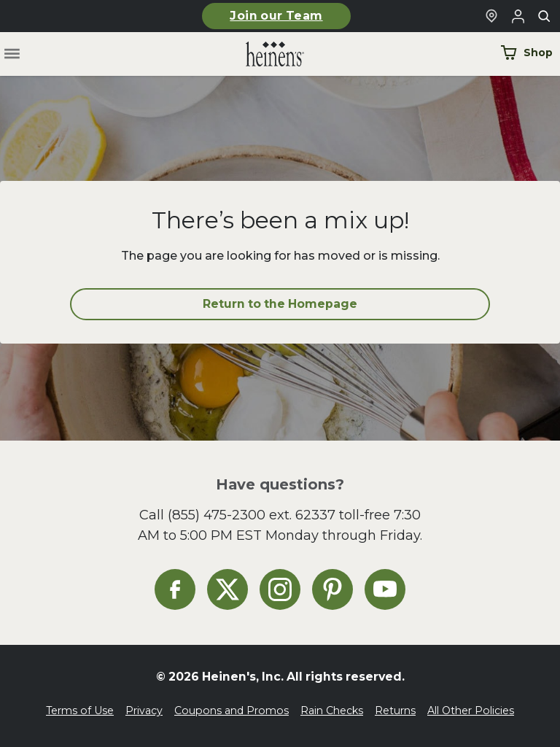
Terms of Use (80, 711)
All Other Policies (471, 711)
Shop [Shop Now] (526, 53)
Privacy (144, 711)
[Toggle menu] (12, 54)
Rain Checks (332, 711)
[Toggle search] (544, 16)
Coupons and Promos (232, 711)
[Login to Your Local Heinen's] (518, 16)
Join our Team (276, 16)
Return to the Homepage (280, 304)
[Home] (263, 54)
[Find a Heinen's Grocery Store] (491, 16)
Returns (395, 711)
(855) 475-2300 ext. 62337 (252, 515)
